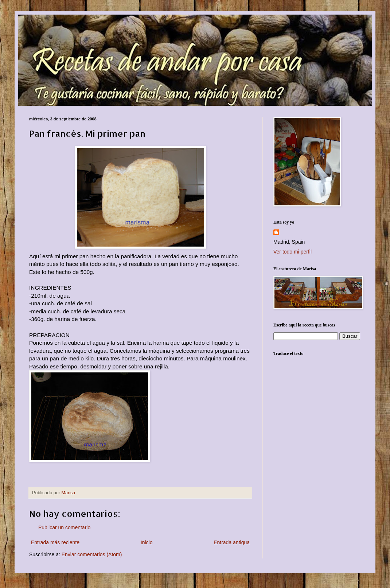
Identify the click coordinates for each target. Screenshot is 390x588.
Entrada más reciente (55, 542)
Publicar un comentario (64, 527)
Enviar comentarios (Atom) (92, 554)
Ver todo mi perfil (292, 252)
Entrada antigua (232, 542)
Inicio (147, 542)
